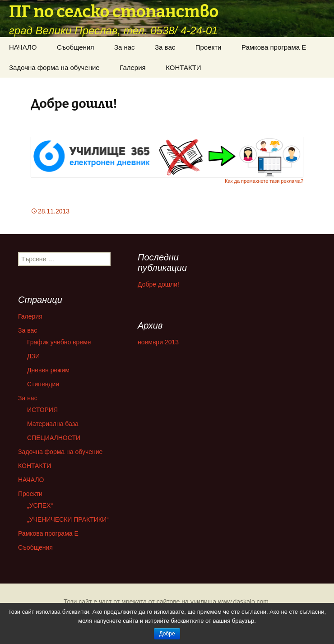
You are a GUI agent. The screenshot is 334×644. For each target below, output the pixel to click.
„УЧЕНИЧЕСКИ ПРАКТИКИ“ (68, 519)
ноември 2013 (158, 342)
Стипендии (43, 384)
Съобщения (75, 47)
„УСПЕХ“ (40, 505)
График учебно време (59, 342)
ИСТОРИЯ (42, 410)
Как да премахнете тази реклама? (264, 181)
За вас (165, 47)
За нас (125, 47)
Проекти (209, 47)
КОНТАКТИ (183, 67)
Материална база (53, 424)
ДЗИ (33, 356)
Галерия (133, 67)
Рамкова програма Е (274, 47)
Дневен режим (48, 370)
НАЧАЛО (23, 47)
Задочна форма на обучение (54, 67)
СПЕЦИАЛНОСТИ (54, 438)
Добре (167, 634)
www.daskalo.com (243, 602)
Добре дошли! (158, 284)
